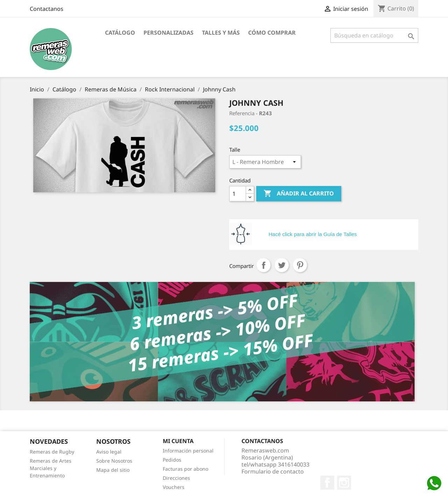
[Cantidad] (238, 194)
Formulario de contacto (273, 471)
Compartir (264, 265)
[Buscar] (374, 35)
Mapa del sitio (113, 470)
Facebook (327, 483)
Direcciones (176, 478)
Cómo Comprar (272, 33)
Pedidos (172, 460)
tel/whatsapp (275, 464)
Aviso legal (109, 452)
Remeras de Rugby (52, 452)
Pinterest (300, 265)
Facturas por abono (185, 469)
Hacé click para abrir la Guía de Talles (313, 234)
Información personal (188, 451)
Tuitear (282, 265)
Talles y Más (221, 33)
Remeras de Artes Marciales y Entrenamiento (51, 468)
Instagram (344, 483)
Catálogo (120, 33)
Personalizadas (169, 33)
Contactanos (47, 9)
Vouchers (174, 487)
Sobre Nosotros (114, 461)
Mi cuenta (178, 441)
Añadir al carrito (299, 194)
